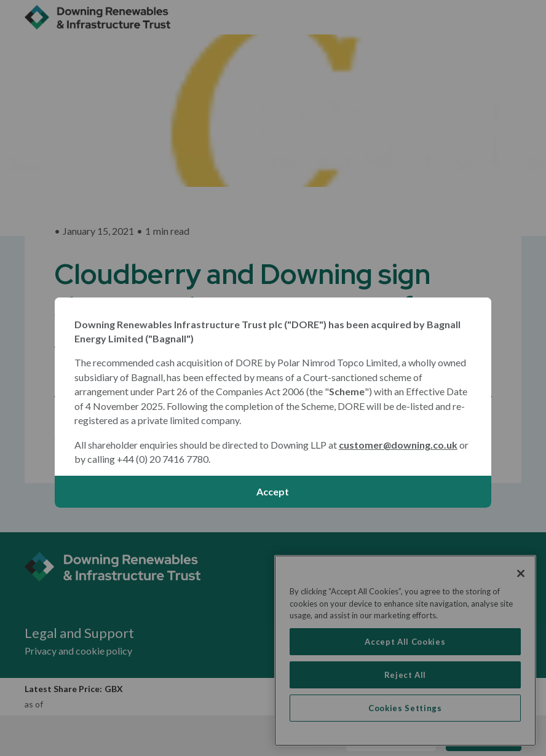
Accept (273, 491)
